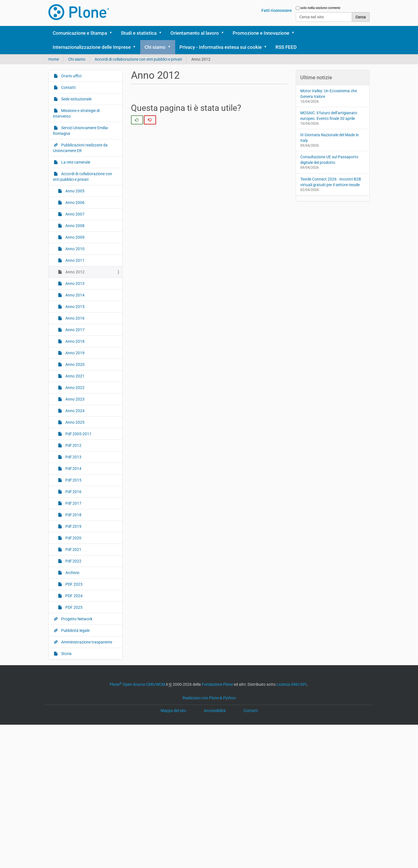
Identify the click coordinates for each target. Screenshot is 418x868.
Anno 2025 (75, 422)
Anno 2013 (75, 284)
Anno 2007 (75, 214)
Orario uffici (71, 76)
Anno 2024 (75, 411)
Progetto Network (76, 619)
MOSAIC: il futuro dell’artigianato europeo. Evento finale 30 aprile (329, 116)
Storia (66, 654)
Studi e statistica (139, 33)
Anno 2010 (75, 249)
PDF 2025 (74, 607)
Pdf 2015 (73, 480)
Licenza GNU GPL (292, 684)
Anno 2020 (75, 364)
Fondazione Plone (217, 684)
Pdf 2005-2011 (78, 434)
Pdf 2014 (73, 469)
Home (54, 59)
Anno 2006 (75, 203)
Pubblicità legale (75, 630)
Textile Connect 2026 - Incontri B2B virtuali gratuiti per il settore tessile (331, 182)
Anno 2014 (75, 295)
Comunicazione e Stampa (80, 33)
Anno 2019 (75, 353)
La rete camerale (75, 162)
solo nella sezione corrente (320, 8)
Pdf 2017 (73, 503)
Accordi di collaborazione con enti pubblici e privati (138, 59)
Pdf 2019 (73, 526)
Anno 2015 (75, 307)
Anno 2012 (75, 272)
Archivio (72, 573)
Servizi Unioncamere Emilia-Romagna (81, 131)
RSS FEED (286, 47)
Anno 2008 (75, 226)
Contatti (68, 87)
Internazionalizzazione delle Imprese (92, 47)
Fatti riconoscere (277, 10)
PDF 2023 (74, 584)
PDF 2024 (74, 596)
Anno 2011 (75, 260)
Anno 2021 (75, 376)
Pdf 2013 (73, 457)
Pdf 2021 (73, 550)
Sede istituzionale (76, 99)
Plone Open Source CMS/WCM (137, 684)
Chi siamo (155, 47)
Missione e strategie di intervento (76, 113)
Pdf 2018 (73, 515)
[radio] (137, 120)
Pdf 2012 (73, 445)
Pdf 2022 (73, 561)
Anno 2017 (75, 330)
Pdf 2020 (73, 538)
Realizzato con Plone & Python (209, 698)
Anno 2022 (75, 388)
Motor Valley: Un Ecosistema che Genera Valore (329, 94)
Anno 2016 (75, 318)
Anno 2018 (75, 341)
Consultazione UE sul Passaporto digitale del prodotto (329, 160)
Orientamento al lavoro (195, 33)
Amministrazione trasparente (86, 642)
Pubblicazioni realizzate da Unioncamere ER (80, 148)
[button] (113, 33)
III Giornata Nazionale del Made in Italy (330, 138)
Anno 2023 (75, 399)
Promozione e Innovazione (261, 33)
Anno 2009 (75, 237)
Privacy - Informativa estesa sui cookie (221, 47)
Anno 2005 (75, 191)
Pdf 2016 (73, 492)
